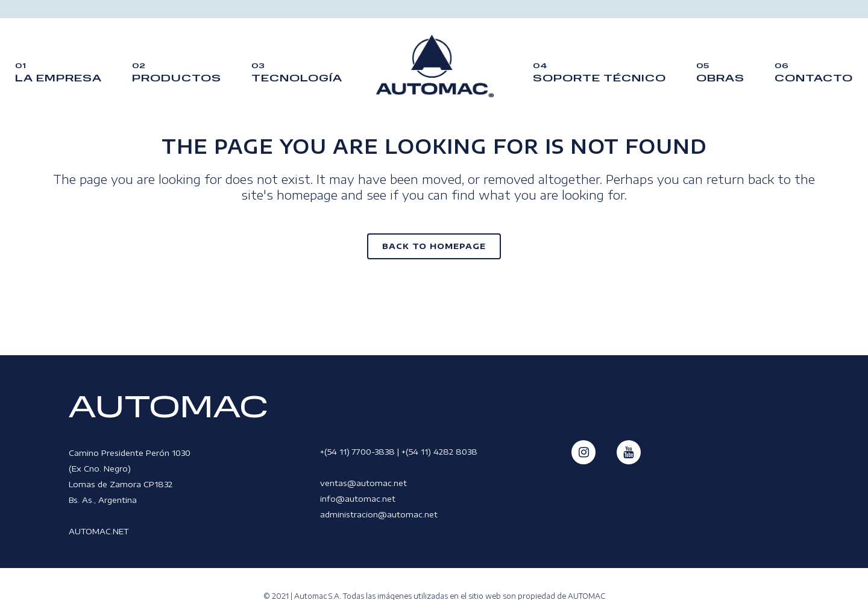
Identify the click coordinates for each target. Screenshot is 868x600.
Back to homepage (434, 246)
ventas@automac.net (363, 483)
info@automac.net (358, 499)
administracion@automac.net (379, 514)
